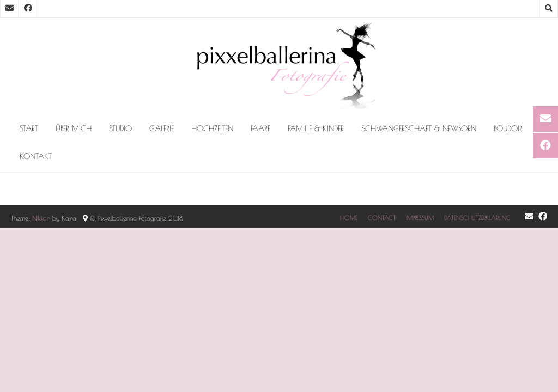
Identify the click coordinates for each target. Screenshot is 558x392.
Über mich (74, 128)
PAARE (260, 128)
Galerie (162, 128)
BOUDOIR (508, 128)
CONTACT (382, 218)
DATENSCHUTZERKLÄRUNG (477, 218)
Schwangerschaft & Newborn (419, 128)
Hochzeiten (212, 128)
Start (29, 128)
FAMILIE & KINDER (316, 128)
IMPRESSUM (420, 218)
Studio (120, 128)
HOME (349, 218)
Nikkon (41, 218)
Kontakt (36, 156)
